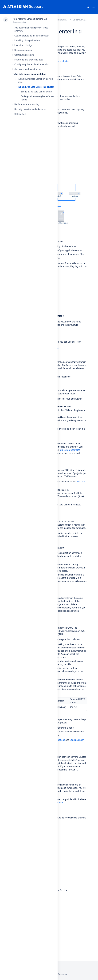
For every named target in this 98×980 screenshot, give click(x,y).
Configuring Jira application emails (31, 64)
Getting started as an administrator (32, 36)
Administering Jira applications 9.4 (30, 19)
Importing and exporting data (29, 60)
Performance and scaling (27, 104)
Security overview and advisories (30, 109)
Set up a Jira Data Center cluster (37, 92)
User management (23, 50)
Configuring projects (24, 55)
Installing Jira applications (27, 40)
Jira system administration (27, 69)
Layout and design (23, 45)
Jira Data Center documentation (30, 74)
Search (88, 7)
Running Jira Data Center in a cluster (36, 87)
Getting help (20, 114)
